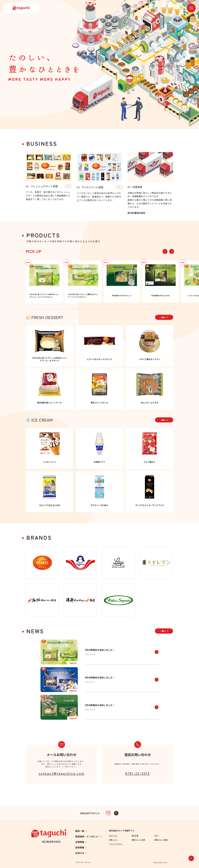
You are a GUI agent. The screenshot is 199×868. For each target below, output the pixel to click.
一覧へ (164, 317)
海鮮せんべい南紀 (161, 840)
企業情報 (80, 842)
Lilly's (156, 835)
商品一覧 (80, 831)
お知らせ (80, 853)
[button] (172, 251)
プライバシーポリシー (84, 862)
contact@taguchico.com (61, 773)
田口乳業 (135, 835)
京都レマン (113, 840)
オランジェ (113, 835)
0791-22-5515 (138, 773)
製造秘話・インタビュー (87, 836)
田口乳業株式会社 (138, 213)
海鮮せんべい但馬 (138, 840)
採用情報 (80, 847)
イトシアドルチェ (116, 844)
